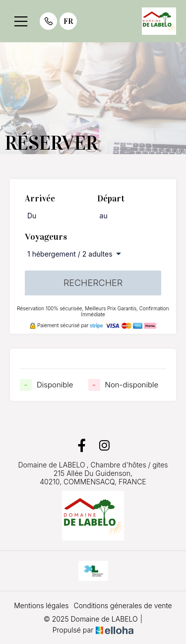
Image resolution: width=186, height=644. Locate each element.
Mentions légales (41, 605)
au (104, 216)
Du (32, 216)
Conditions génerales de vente (123, 605)
